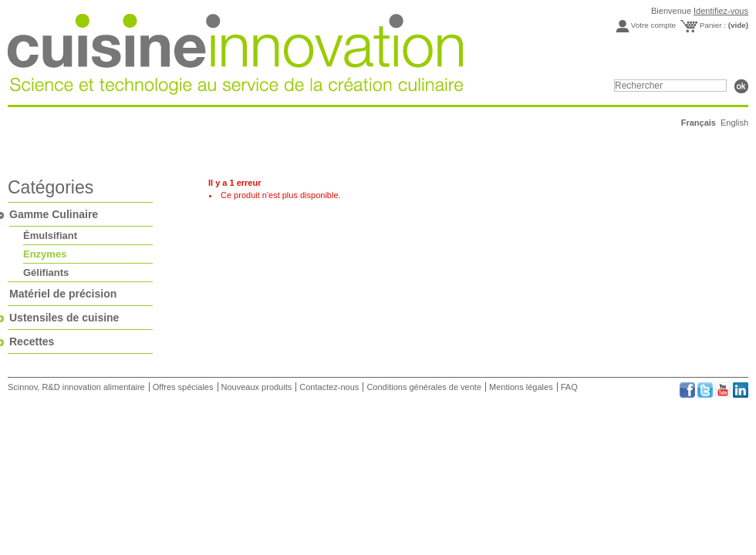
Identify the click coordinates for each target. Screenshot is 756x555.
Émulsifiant (50, 235)
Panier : (724, 25)
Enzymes (45, 254)
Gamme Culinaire (54, 214)
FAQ (569, 387)
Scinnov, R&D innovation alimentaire (78, 387)
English (734, 123)
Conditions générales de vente (424, 387)
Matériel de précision (63, 294)
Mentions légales (521, 387)
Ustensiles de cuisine (64, 318)
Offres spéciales (183, 387)
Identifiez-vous (721, 11)
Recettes (32, 341)
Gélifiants (46, 272)
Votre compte (653, 25)
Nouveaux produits (257, 387)
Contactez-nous (329, 387)
